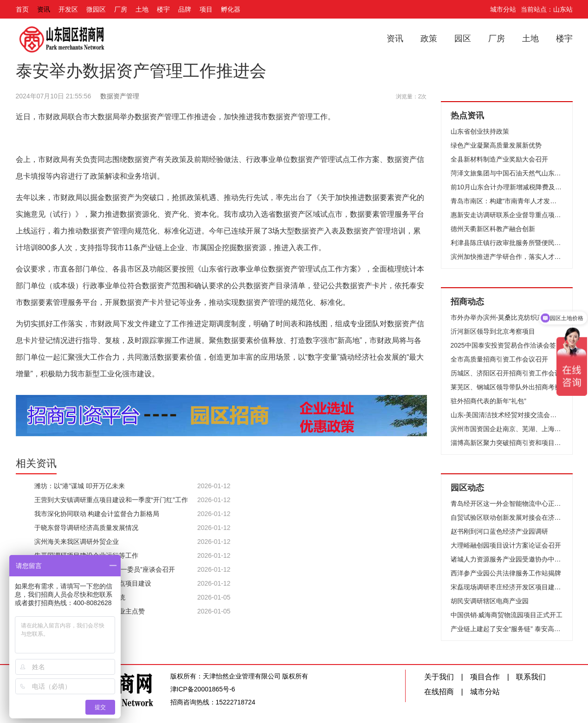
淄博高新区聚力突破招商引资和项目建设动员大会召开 (507, 443)
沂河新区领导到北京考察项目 (493, 331)
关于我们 (439, 677)
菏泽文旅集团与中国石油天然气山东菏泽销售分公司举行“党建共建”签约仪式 (507, 173)
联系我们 (531, 677)
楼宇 (163, 9)
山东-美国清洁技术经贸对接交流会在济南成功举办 (507, 415)
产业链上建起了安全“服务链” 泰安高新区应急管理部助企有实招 (507, 629)
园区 (463, 39)
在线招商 (439, 692)
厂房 (121, 9)
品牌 (185, 9)
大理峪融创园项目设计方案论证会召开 (506, 545)
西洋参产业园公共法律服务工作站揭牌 (506, 573)
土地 (142, 9)
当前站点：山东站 (547, 9)
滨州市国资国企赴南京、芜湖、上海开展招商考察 (507, 429)
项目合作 (485, 677)
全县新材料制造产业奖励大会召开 (499, 159)
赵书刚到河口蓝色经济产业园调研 (499, 531)
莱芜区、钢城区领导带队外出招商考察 (506, 387)
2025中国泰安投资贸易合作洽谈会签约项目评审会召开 (507, 345)
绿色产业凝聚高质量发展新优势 (496, 145)
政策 (429, 39)
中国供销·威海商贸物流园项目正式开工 (507, 615)
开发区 (68, 9)
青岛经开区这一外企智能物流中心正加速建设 (507, 504)
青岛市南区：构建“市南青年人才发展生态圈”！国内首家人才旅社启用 (507, 201)
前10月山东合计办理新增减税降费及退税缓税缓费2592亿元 (507, 187)
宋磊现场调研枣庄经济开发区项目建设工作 (507, 587)
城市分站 (503, 9)
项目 (206, 9)
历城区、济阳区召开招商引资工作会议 (506, 373)
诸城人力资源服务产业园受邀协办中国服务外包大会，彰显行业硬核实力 (507, 559)
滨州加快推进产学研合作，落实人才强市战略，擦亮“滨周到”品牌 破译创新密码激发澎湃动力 (507, 257)
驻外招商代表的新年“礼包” (488, 401)
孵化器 (231, 9)
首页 (22, 9)
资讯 (44, 9)
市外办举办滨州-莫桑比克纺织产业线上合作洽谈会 (507, 317)
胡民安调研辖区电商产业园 (490, 601)
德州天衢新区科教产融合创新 (493, 229)
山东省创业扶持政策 (480, 131)
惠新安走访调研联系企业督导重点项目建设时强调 (507, 215)
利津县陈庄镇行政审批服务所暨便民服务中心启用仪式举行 (507, 243)
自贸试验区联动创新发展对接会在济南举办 (507, 517)
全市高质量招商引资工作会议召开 (499, 359)
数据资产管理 (120, 96)
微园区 (96, 9)
